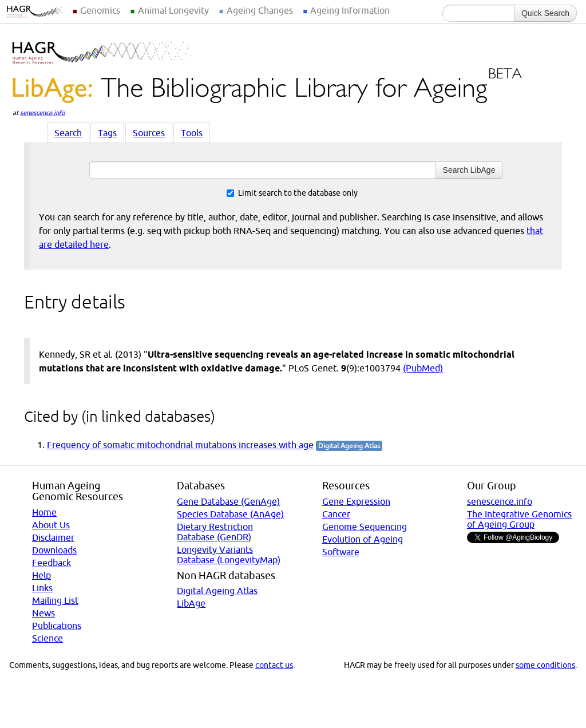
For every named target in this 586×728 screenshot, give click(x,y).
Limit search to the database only (292, 193)
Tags (107, 133)
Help (41, 575)
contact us (274, 665)
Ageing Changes (260, 10)
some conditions (545, 665)
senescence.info (43, 113)
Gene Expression (356, 501)
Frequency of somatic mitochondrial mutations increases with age (180, 445)
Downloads (54, 550)
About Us (51, 525)
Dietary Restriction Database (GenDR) (215, 532)
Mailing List (55, 600)
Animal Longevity (173, 10)
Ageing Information (350, 10)
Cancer (336, 514)
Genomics (100, 10)
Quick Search (545, 13)
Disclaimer (53, 537)
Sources (149, 133)
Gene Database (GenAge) (228, 501)
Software (341, 552)
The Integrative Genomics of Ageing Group (519, 519)
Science (47, 638)
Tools (192, 133)
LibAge (191, 603)
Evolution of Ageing (363, 539)
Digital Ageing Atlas (217, 591)
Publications (57, 626)
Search (68, 133)
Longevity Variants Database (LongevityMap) (229, 555)
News (43, 613)
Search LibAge (469, 170)
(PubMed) (423, 368)
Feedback (52, 563)
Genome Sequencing (365, 527)
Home (44, 512)
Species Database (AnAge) (230, 514)
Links (42, 588)
